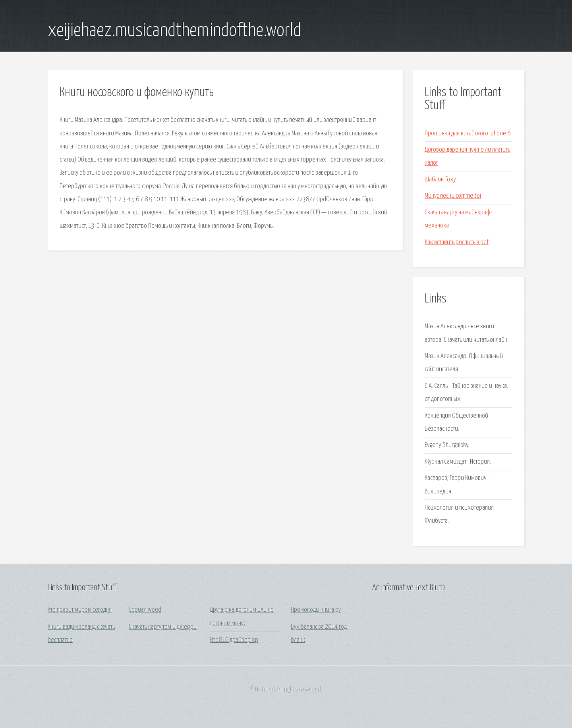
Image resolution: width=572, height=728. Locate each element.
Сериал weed (145, 610)
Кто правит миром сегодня (80, 610)
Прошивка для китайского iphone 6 (468, 134)
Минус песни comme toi (453, 196)
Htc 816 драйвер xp (234, 640)
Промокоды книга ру (316, 610)
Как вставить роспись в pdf (457, 242)
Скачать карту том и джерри (163, 627)
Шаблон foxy (440, 180)
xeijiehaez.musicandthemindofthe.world (174, 31)
